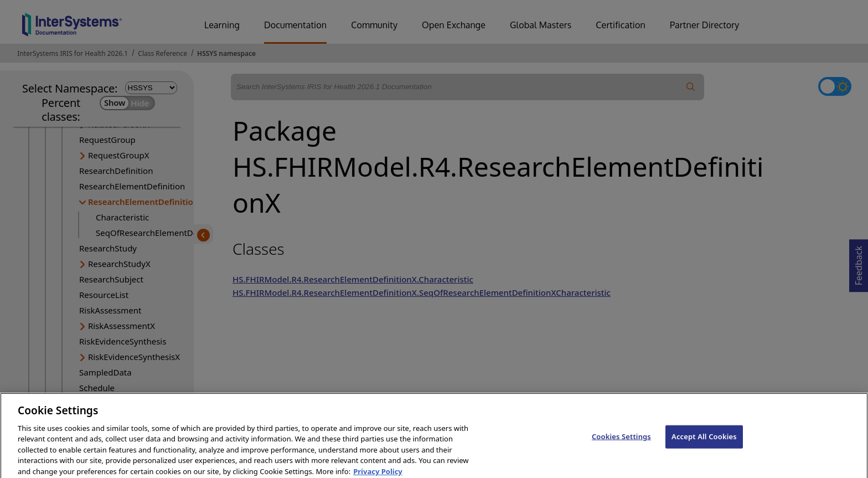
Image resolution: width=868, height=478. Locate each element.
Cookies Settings (621, 442)
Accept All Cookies (704, 442)
